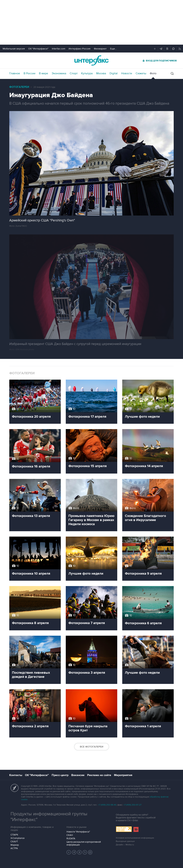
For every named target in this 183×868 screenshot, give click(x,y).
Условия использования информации (135, 838)
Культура (87, 73)
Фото (153, 73)
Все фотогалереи (92, 747)
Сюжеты (141, 73)
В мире (44, 73)
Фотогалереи (19, 87)
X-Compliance (18, 838)
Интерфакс (91, 60)
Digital (114, 73)
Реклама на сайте (99, 775)
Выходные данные (125, 841)
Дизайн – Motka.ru (125, 845)
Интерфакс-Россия (80, 49)
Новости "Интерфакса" (78, 832)
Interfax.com (59, 49)
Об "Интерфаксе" (38, 49)
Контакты (16, 775)
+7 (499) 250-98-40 (107, 805)
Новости (127, 73)
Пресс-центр (60, 775)
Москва (101, 73)
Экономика (59, 73)
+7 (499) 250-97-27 (132, 805)
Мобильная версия (14, 49)
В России (29, 73)
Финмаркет (100, 49)
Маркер (15, 845)
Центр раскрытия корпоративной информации (84, 843)
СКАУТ (14, 842)
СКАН (70, 835)
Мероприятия (123, 775)
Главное (15, 73)
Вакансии (78, 775)
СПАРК (14, 835)
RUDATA (71, 839)
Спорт (74, 73)
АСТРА (14, 848)
